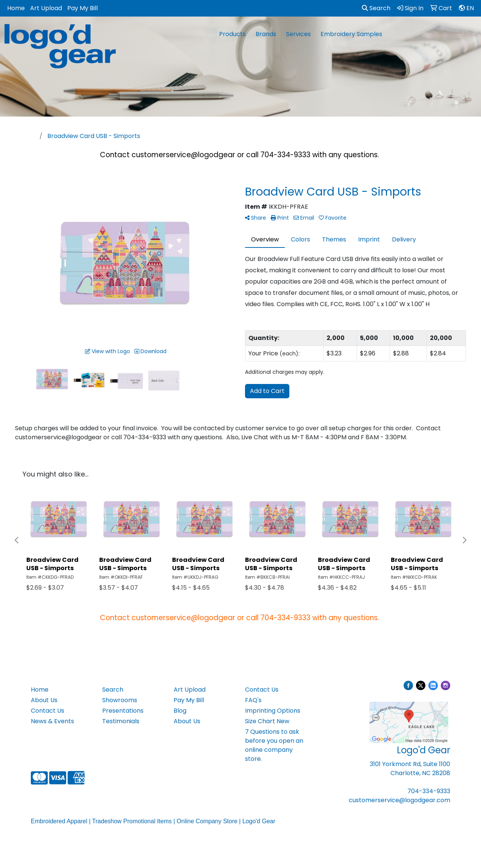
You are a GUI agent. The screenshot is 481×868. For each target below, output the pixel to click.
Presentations (123, 711)
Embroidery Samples (351, 34)
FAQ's (253, 700)
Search (376, 8)
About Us (44, 700)
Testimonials (121, 721)
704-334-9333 (429, 791)
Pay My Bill (82, 8)
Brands (266, 34)
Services (298, 34)
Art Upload (46, 8)
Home (16, 8)
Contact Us (48, 711)
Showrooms (120, 700)
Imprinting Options (273, 711)
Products (232, 34)
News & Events (52, 721)
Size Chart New (267, 721)
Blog (180, 711)
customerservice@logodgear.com (399, 800)
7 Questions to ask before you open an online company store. (274, 745)
